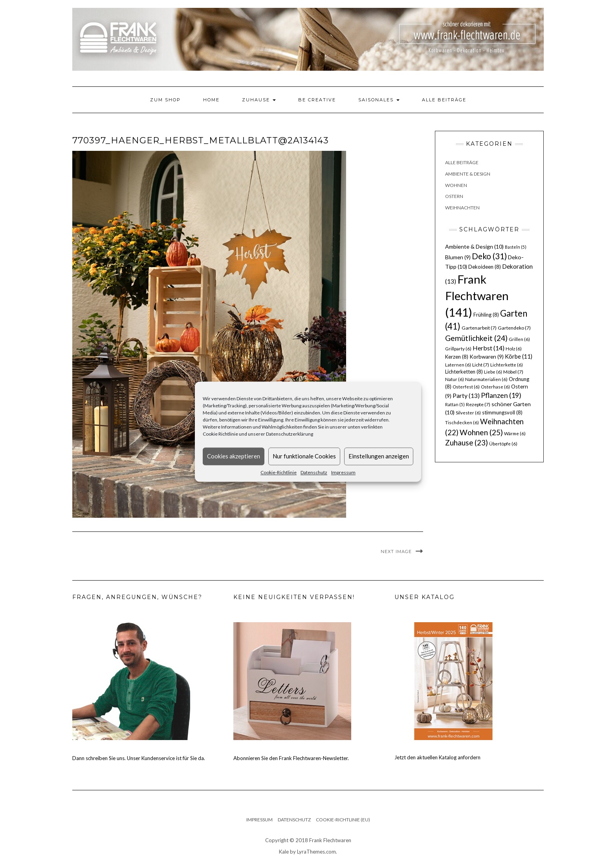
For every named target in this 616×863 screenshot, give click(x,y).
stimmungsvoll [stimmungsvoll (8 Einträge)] (502, 412)
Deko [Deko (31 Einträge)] (489, 256)
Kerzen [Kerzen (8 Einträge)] (457, 357)
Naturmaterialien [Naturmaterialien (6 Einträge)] (486, 379)
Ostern (454, 196)
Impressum (343, 472)
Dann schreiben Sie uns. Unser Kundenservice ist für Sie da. (139, 758)
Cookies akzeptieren (234, 456)
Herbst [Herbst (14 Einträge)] (489, 348)
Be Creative (317, 100)
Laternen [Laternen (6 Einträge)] (458, 365)
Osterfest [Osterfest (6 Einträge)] (466, 387)
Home (211, 100)
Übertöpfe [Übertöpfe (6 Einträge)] (503, 444)
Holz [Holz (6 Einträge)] (514, 349)
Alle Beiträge (444, 100)
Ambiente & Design (468, 174)
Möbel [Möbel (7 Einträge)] (513, 372)
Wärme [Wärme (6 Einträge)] (515, 433)
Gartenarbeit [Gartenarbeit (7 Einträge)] (479, 328)
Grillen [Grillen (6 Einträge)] (519, 339)
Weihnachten (462, 208)
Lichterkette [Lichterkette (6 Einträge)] (507, 365)
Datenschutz (314, 472)
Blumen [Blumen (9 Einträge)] (458, 257)
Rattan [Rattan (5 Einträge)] (455, 404)
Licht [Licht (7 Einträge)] (481, 365)
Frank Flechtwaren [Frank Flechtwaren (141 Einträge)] (477, 296)
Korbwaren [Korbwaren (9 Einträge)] (487, 357)
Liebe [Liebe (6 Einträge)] (493, 372)
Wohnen (456, 185)
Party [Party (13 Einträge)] (466, 396)
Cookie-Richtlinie (279, 472)
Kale (284, 852)
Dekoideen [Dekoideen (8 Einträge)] (485, 267)
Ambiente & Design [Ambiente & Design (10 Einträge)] (474, 246)
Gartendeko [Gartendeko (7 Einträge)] (514, 328)
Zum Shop (165, 100)
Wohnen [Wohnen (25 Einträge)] (481, 432)
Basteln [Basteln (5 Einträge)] (516, 247)
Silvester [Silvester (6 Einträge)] (468, 413)
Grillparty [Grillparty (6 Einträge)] (458, 349)
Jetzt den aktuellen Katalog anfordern (437, 757)
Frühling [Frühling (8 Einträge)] (486, 315)
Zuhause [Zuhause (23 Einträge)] (467, 442)
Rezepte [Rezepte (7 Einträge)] (478, 404)
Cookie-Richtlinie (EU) (343, 820)
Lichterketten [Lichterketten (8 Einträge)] (464, 372)
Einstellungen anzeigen (379, 456)
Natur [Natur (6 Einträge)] (455, 379)
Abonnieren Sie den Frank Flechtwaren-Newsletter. (291, 758)
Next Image (396, 552)
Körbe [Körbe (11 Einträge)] (519, 356)
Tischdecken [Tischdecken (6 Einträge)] (462, 422)
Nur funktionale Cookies (304, 456)
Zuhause (259, 100)
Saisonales (379, 100)
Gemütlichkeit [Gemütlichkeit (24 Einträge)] (476, 338)
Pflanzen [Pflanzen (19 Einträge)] (501, 395)
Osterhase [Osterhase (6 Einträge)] (495, 387)
